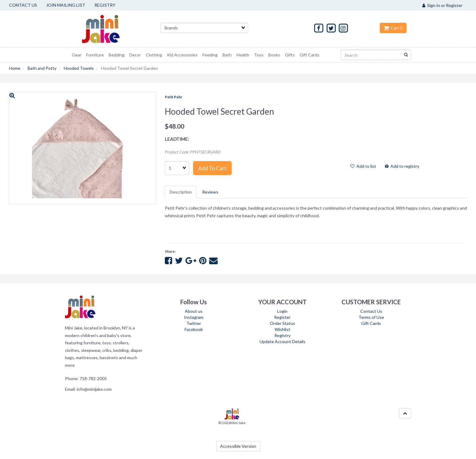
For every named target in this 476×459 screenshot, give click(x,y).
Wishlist (282, 329)
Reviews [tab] (210, 192)
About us (194, 311)
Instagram (194, 317)
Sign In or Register (442, 5)
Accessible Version (238, 446)
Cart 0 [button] (393, 28)
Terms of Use (371, 317)
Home (15, 68)
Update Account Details (282, 341)
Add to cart (212, 168)
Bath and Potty (42, 68)
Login (282, 311)
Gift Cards (371, 323)
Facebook (194, 329)
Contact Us (371, 311)
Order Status (282, 323)
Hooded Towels (79, 68)
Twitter (194, 323)
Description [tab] (181, 192)
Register (282, 317)
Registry (282, 335)
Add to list (363, 166)
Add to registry (402, 166)
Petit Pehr (173, 97)
